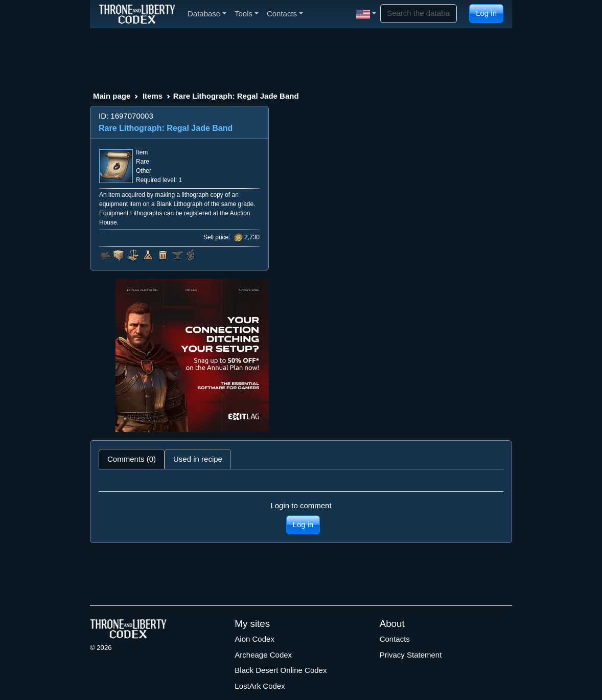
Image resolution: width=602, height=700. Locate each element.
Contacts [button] (285, 14)
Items (153, 96)
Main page (112, 96)
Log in (486, 13)
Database (207, 14)
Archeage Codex (263, 655)
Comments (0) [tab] (132, 459)
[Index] (137, 14)
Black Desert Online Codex (281, 670)
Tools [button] (247, 14)
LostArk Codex (260, 686)
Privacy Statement (411, 655)
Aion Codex (254, 639)
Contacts (395, 639)
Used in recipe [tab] (198, 459)
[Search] (419, 14)
